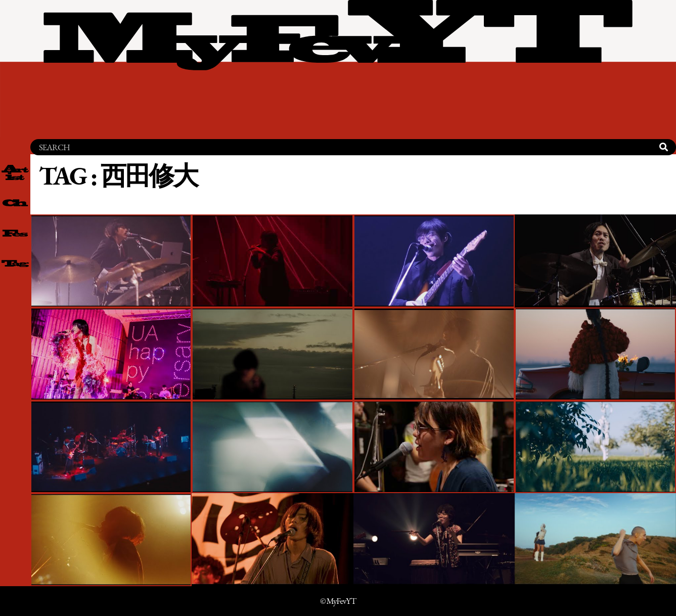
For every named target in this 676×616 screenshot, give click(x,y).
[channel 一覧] (15, 203)
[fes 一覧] (15, 233)
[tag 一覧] (15, 263)
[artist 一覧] (15, 172)
